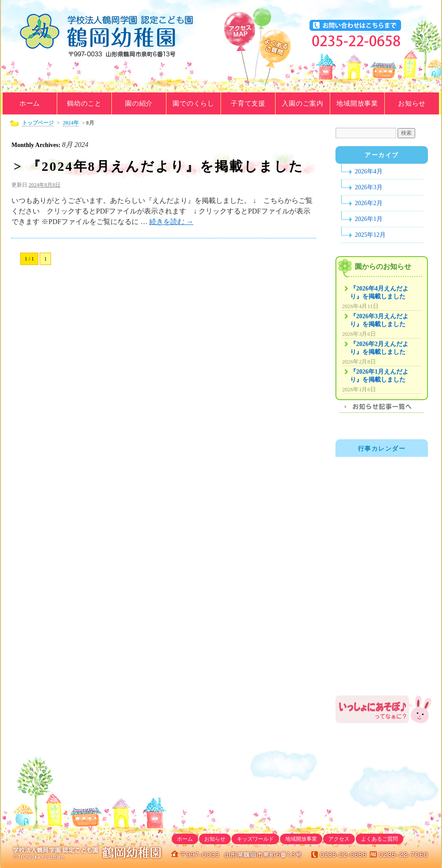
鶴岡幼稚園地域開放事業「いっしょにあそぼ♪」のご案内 (384, 709)
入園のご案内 (303, 103)
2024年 (71, 123)
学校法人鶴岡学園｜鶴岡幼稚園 (109, 35)
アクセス (339, 839)
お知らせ (412, 103)
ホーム (30, 103)
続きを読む (171, 222)
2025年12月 (370, 235)
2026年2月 (369, 203)
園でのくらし (193, 103)
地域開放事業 (357, 103)
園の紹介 (139, 103)
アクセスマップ (239, 51)
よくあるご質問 (275, 60)
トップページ (38, 123)
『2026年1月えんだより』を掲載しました (379, 376)
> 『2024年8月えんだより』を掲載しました (159, 166)
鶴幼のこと (84, 103)
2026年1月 (369, 219)
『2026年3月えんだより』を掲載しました (379, 320)
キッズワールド (255, 839)
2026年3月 (369, 187)
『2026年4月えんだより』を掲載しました (379, 292)
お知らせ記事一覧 (382, 409)
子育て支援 (248, 103)
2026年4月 (369, 171)
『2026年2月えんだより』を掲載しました (379, 348)
